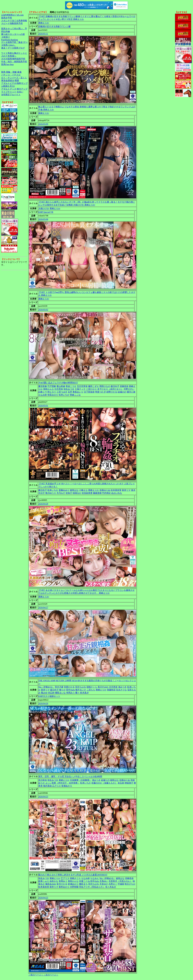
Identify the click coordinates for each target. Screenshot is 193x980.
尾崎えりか (44, 23)
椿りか (62, 690)
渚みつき (122, 687)
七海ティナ (80, 389)
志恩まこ (113, 884)
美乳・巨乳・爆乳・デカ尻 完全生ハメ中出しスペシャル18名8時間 (70, 777)
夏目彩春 (43, 386)
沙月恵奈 (59, 389)
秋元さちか (130, 884)
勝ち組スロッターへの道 (13, 34)
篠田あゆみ (51, 884)
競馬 (3, 72)
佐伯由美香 (87, 493)
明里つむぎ (101, 392)
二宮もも (91, 690)
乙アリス (57, 786)
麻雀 (19, 72)
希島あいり (78, 392)
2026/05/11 (43, 34)
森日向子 (115, 386)
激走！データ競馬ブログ (13, 48)
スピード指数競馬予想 (12, 23)
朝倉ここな (75, 395)
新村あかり (64, 887)
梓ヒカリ (52, 392)
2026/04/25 (43, 797)
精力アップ (22, 89)
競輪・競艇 (11, 72)
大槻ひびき (44, 208)
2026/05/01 (43, 406)
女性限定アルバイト (11, 95)
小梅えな (83, 490)
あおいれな (117, 493)
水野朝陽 (74, 887)
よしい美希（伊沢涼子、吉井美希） (62, 783)
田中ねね (70, 690)
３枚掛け (5, 37)
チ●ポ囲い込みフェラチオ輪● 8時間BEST (58, 383)
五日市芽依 (82, 386)
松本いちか (64, 395)
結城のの (122, 392)
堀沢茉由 (47, 786)
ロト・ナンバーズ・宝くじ (14, 78)
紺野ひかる (112, 392)
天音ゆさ (104, 884)
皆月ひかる (62, 884)
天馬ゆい (104, 881)
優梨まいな (60, 693)
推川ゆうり (51, 493)
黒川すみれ (103, 687)
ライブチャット (9, 92)
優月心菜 (131, 392)
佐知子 (69, 493)
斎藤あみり (64, 490)
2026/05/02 (43, 310)
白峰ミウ (43, 392)
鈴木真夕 (84, 693)
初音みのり (53, 395)
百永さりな (121, 690)
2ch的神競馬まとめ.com (12, 15)
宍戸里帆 (52, 386)
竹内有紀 (106, 493)
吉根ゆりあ (105, 490)
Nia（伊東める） (46, 687)
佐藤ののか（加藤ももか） (104, 783)
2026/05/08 (43, 219)
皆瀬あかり (67, 786)
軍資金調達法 (8, 80)
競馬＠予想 (7, 18)
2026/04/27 (43, 608)
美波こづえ (71, 386)
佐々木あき (111, 887)
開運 (17, 80)
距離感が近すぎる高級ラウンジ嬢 (54, 26)
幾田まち (83, 884)
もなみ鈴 (43, 395)
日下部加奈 (89, 392)
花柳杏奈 (124, 386)
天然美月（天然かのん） (120, 881)
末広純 (51, 693)
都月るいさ (81, 690)
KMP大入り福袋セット (49, 696)
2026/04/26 (43, 703)
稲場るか (77, 493)
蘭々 (77, 693)
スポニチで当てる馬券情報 (14, 21)
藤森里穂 (97, 493)
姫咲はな (74, 490)
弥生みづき (69, 389)
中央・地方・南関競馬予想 (14, 62)
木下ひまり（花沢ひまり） (110, 389)
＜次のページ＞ (51, 975)
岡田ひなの (105, 386)
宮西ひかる (69, 687)
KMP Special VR (46, 212)
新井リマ (126, 490)
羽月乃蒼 (59, 687)
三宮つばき (62, 392)
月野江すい (129, 389)
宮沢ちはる (81, 687)
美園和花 (111, 690)
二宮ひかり (91, 389)
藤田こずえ (94, 386)
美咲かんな (49, 389)
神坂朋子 (129, 783)
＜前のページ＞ (36, 975)
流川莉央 (43, 780)
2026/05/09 (43, 124)
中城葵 (121, 884)
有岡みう (70, 693)
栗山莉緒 (61, 386)
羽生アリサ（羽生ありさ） (92, 887)
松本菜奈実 (116, 490)
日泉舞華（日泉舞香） (81, 780)
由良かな (54, 881)
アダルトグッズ (9, 89)
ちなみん (95, 878)
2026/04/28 (43, 504)
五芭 (70, 392)
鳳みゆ (44, 693)
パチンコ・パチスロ (11, 75)
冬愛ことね (84, 881)
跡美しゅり (44, 881)
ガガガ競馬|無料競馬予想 (13, 59)
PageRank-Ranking (10, 40)
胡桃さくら (92, 687)
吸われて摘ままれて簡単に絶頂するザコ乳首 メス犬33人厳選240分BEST (73, 875)
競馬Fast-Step (7, 64)
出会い (20, 92)
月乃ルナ (61, 493)
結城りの (105, 780)
